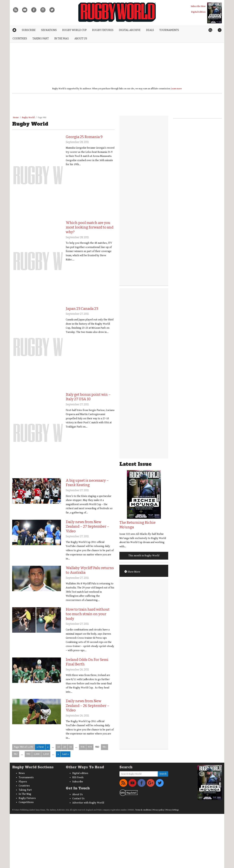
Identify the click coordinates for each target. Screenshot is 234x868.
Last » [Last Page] (65, 754)
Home (16, 117)
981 (104, 747)
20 (65, 747)
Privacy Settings (172, 810)
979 (90, 747)
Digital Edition (198, 12)
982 (16, 754)
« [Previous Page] (48, 747)
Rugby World (28, 117)
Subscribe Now (198, 6)
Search (163, 774)
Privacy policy (158, 810)
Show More (134, 572)
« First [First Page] (40, 747)
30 (71, 747)
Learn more (176, 89)
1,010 (46, 754)
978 (83, 747)
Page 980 (42, 117)
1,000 (37, 754)
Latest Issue (136, 464)
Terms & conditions (143, 810)
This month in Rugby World (144, 556)
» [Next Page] (58, 754)
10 (58, 747)
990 (28, 754)
